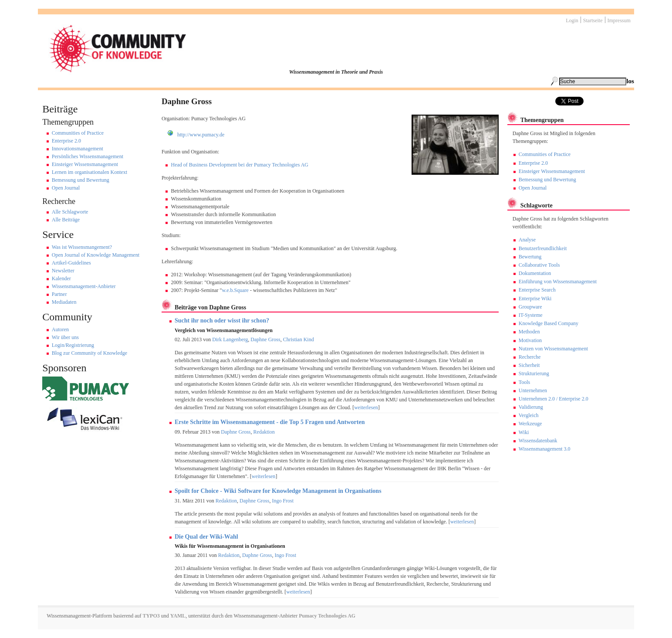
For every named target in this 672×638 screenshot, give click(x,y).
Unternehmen (533, 390)
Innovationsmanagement (78, 149)
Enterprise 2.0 (66, 141)
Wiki (524, 432)
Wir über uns (65, 337)
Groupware (530, 307)
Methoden (529, 332)
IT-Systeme (531, 315)
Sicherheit (529, 365)
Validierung (531, 407)
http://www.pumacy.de (201, 135)
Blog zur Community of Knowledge (89, 353)
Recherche (530, 357)
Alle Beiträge (66, 220)
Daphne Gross (265, 339)
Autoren (60, 329)
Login (572, 20)
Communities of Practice (78, 133)
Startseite (593, 20)
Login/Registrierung (73, 345)
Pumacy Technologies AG (327, 616)
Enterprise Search (537, 290)
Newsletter (63, 271)
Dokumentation (535, 273)
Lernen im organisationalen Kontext (89, 172)
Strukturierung (534, 373)
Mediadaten (64, 302)
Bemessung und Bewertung (81, 180)
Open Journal (66, 188)
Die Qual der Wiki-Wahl (206, 537)
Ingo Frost (283, 501)
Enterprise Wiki (535, 299)
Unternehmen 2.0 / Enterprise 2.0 (554, 399)
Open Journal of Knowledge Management (96, 255)
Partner (59, 294)
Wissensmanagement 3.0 (545, 449)
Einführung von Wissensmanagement (558, 282)
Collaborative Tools (539, 265)
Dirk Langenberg (230, 339)
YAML (178, 616)
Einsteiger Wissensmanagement (85, 164)
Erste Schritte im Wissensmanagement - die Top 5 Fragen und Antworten (270, 422)
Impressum (619, 20)
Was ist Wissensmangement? (82, 247)
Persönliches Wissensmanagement (88, 156)
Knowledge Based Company (549, 323)
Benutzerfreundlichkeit (543, 248)
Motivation (530, 340)
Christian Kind (299, 339)
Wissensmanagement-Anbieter (84, 286)
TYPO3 (151, 616)
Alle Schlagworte (70, 212)
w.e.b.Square (235, 290)
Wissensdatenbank (538, 441)
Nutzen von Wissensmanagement (553, 349)
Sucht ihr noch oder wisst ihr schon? (222, 321)
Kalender (61, 278)
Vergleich (529, 415)
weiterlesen (366, 407)
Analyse (527, 240)
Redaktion (264, 432)
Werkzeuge (530, 424)
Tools (525, 382)
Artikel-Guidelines (71, 263)
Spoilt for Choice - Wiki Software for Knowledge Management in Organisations (278, 491)
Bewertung (530, 257)
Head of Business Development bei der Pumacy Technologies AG (240, 165)
